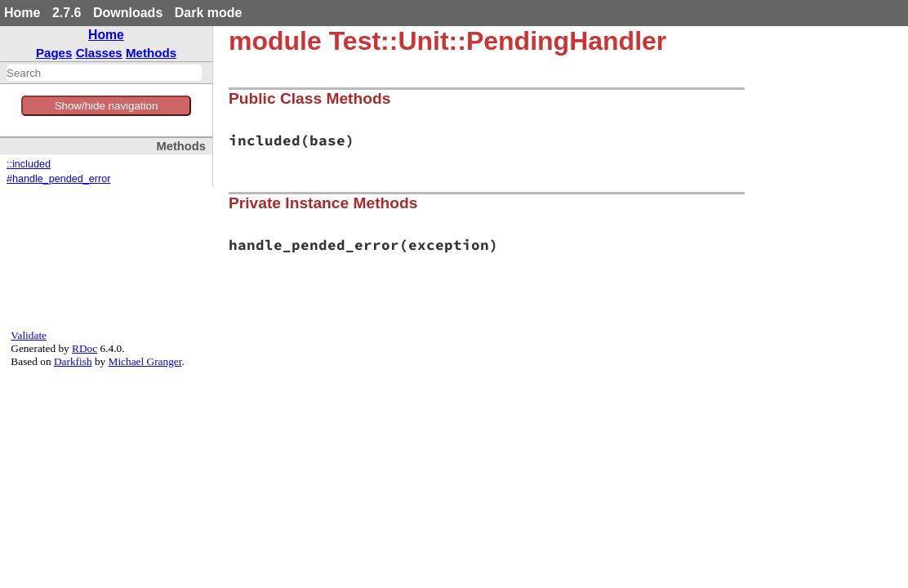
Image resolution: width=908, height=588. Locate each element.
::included (29, 164)
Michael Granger (145, 361)
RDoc (85, 348)
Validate (29, 335)
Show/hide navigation (107, 106)
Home (22, 13)
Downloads (128, 13)
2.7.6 (67, 13)
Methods (151, 53)
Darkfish (73, 361)
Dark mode (209, 13)
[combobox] (104, 73)
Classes (99, 53)
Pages (54, 53)
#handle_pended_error (58, 179)
